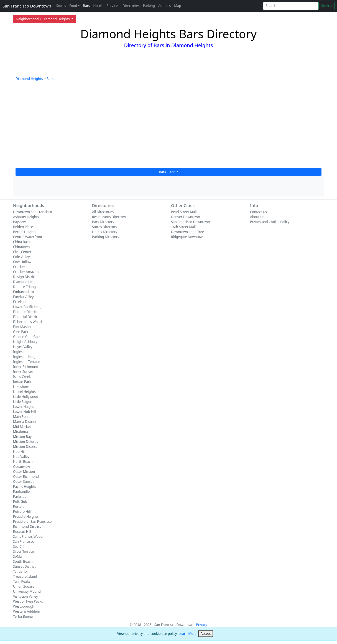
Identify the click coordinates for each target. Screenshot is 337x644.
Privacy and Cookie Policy (270, 222)
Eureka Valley (23, 297)
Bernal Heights (25, 232)
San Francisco (24, 541)
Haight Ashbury (25, 342)
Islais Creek (22, 377)
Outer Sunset (23, 482)
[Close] (206, 634)
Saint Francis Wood (28, 536)
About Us (257, 217)
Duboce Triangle (26, 287)
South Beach (23, 561)
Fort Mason (22, 327)
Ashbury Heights (26, 217)
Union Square (24, 586)
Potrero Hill (22, 512)
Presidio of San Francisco (32, 521)
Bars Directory (103, 222)
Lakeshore (21, 387)
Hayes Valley (23, 347)
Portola (19, 507)
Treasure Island (25, 576)
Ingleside (20, 352)
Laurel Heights (24, 392)
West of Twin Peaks (28, 601)
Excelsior (20, 302)
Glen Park (21, 332)
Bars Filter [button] (167, 172)
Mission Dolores (25, 442)
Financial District (26, 317)
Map (178, 6)
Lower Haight (23, 407)
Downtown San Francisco (33, 212)
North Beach (23, 462)
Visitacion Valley (25, 596)
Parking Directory (106, 237)
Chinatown (21, 247)
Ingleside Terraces (27, 362)
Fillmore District (25, 312)
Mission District (25, 447)
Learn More (187, 634)
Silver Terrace (23, 551)
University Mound (27, 591)
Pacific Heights (25, 487)
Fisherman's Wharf (28, 322)
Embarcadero (23, 292)
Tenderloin (21, 571)
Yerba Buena (23, 616)
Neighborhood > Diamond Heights (43, 19)
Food (73, 6)
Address (164, 6)
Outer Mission (24, 472)
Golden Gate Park (27, 337)
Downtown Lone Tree (187, 232)
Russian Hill (22, 531)
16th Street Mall (183, 227)
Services (113, 6)
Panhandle (21, 492)
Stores (61, 6)
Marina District (25, 422)
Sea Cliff (19, 546)
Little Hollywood (26, 397)
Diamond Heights (29, 79)
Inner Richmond (26, 367)
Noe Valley (21, 457)
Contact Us (258, 212)
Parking (149, 6)
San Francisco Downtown (27, 6)
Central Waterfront (28, 237)
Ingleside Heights (27, 357)
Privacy (201, 625)
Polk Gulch (21, 502)
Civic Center (22, 252)
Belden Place (23, 227)
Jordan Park (22, 382)
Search (326, 6)
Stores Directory (104, 227)
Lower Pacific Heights (30, 307)
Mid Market (22, 427)
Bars (86, 6)
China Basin (22, 242)
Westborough (24, 606)
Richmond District (27, 526)
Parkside (20, 497)
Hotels (98, 6)
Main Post (21, 417)
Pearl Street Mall (184, 212)
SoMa (17, 556)
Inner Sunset (23, 372)
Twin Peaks (22, 581)
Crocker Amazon (26, 272)
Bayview (19, 222)
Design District (24, 277)
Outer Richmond (26, 477)
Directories (131, 6)
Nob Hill (19, 452)
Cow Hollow (22, 262)
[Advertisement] (168, 126)
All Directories (103, 212)
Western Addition (27, 611)
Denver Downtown (186, 217)
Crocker (19, 267)
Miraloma (21, 432)
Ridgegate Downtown (188, 237)
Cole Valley (21, 257)
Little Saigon (23, 402)
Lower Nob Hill (25, 412)
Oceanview (21, 467)
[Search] (291, 6)
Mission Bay (22, 437)
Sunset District (24, 566)
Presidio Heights (26, 517)
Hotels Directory (105, 232)
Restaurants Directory (109, 217)
